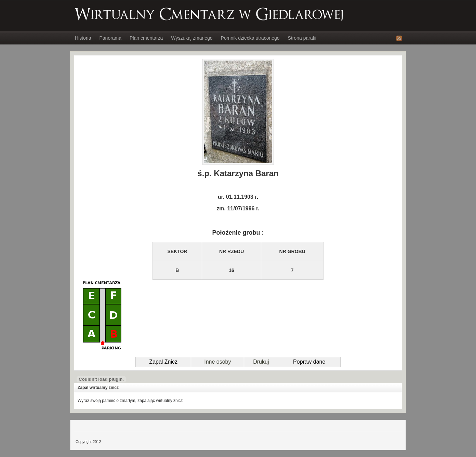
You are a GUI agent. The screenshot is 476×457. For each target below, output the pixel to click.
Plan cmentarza (146, 38)
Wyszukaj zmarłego (192, 38)
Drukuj (261, 362)
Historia (83, 38)
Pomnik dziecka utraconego (250, 38)
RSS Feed (399, 38)
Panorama (110, 38)
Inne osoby (217, 362)
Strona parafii (302, 38)
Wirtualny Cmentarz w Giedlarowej (209, 14)
